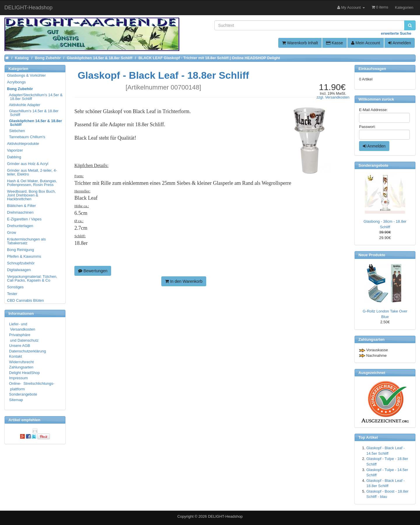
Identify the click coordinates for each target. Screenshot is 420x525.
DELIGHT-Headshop (225, 516)
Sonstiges (15, 287)
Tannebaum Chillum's (26, 137)
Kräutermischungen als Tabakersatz (26, 241)
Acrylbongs (16, 82)
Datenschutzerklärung (27, 351)
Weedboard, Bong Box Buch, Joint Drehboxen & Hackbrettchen (31, 195)
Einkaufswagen (372, 69)
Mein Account (366, 43)
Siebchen (16, 131)
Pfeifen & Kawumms (24, 256)
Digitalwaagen (19, 270)
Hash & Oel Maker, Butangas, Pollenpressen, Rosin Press (32, 183)
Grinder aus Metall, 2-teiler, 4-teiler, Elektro (32, 172)
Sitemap (16, 400)
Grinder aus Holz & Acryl (28, 164)
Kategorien (404, 7)
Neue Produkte (372, 255)
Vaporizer (15, 150)
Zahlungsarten (21, 367)
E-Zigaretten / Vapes (24, 219)
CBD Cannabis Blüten (25, 300)
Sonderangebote (23, 394)
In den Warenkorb (184, 281)
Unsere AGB (20, 346)
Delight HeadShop (24, 373)
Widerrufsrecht (21, 362)
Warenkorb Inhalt (300, 43)
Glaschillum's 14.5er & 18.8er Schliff (33, 113)
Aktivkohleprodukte (23, 144)
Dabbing (14, 157)
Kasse (335, 43)
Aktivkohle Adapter (24, 105)
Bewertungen (93, 271)
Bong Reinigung (21, 250)
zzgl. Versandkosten (333, 97)
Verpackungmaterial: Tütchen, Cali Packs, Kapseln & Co (32, 278)
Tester (12, 294)
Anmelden (400, 43)
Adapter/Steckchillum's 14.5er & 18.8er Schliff (35, 97)
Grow (12, 232)
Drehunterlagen (20, 226)
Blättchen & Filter (21, 206)
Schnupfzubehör (21, 263)
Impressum (18, 378)
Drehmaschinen (20, 212)
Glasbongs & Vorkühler (26, 75)
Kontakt (15, 356)
